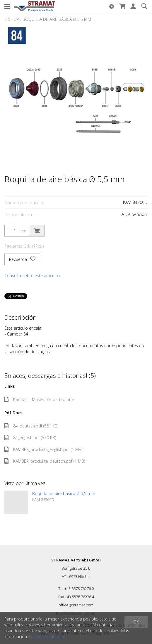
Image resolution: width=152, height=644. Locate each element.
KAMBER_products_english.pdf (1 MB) (43, 449)
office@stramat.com (76, 605)
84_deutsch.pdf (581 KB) (31, 426)
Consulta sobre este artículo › (32, 275)
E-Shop (12, 19)
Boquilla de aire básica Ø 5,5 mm (57, 19)
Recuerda (22, 259)
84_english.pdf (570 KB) (30, 438)
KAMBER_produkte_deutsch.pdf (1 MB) (45, 461)
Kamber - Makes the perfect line (39, 399)
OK (136, 622)
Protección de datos (48, 637)
